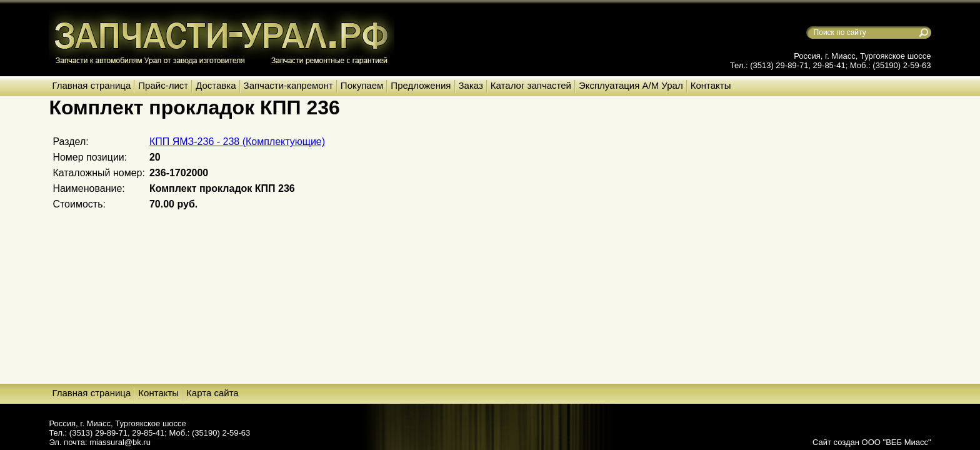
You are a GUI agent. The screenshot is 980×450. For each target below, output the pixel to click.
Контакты (711, 85)
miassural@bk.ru (120, 442)
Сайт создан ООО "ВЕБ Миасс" (872, 442)
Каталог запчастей (531, 85)
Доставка (216, 85)
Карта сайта (212, 393)
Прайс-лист (163, 85)
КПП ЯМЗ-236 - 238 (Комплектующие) (237, 142)
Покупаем (362, 85)
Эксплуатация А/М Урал (631, 85)
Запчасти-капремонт (288, 85)
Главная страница (91, 85)
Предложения (421, 85)
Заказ (471, 85)
